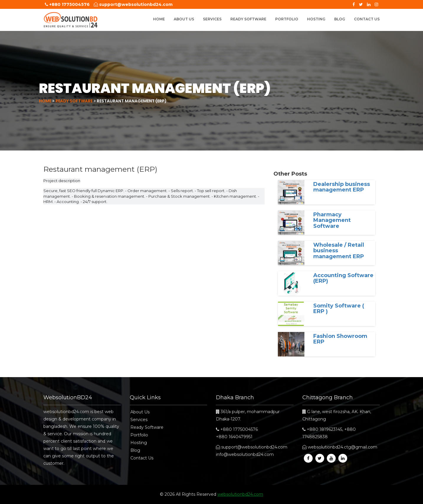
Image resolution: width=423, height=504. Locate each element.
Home (159, 19)
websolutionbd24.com (240, 494)
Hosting (316, 19)
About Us (184, 19)
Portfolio (287, 19)
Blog (340, 19)
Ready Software (248, 19)
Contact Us (367, 19)
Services (212, 19)
